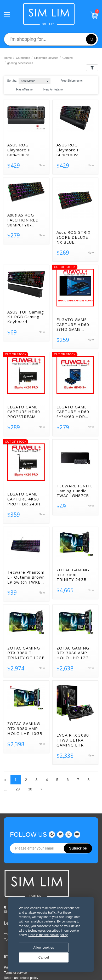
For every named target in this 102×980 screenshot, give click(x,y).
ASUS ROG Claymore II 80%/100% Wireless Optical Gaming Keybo (73, 150)
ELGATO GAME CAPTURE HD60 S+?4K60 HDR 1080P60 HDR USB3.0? (73, 412)
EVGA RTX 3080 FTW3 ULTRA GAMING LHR (73, 740)
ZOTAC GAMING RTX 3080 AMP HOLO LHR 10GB (25, 728)
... (6, 789)
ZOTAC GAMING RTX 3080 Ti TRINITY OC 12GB (26, 653)
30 (30, 789)
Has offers (22, 90)
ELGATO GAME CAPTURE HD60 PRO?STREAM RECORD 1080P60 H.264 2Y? (26, 412)
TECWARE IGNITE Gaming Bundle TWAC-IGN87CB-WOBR (75, 491)
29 (18, 789)
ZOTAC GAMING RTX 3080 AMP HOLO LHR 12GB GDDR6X (74, 653)
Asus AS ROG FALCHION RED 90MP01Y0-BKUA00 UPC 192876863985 (23, 220)
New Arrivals (51, 90)
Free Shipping (69, 81)
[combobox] (35, 80)
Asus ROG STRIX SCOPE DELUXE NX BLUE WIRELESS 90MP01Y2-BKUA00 (73, 237)
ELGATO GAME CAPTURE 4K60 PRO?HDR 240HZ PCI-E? (25, 499)
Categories (23, 58)
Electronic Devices (46, 58)
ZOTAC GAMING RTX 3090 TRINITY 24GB (73, 575)
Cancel (44, 958)
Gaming (68, 58)
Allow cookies (44, 948)
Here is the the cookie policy (48, 935)
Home (8, 58)
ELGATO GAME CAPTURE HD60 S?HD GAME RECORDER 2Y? (73, 324)
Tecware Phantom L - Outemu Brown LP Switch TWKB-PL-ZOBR (26, 577)
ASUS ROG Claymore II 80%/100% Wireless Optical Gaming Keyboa (24, 150)
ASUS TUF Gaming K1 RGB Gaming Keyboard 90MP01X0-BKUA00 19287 (26, 317)
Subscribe (78, 848)
